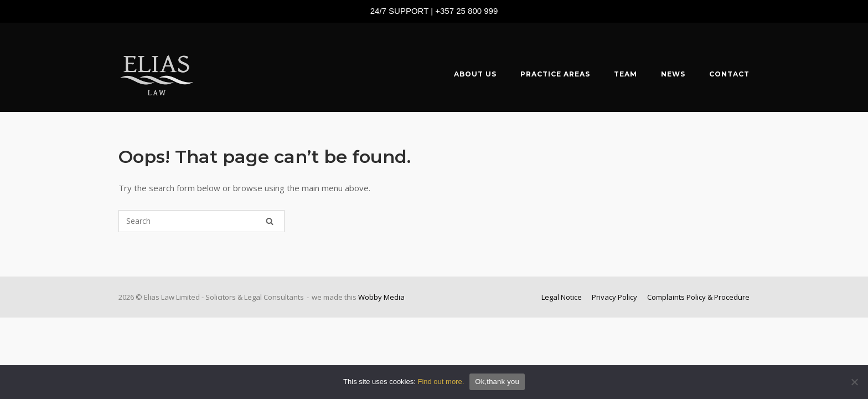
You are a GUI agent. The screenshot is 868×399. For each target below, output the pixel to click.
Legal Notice (562, 297)
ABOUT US (475, 74)
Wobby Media (381, 297)
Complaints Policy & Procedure (698, 297)
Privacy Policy (614, 297)
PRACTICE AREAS (555, 74)
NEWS (673, 74)
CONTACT (729, 74)
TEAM (626, 74)
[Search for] (201, 221)
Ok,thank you (497, 382)
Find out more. (441, 382)
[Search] (270, 221)
